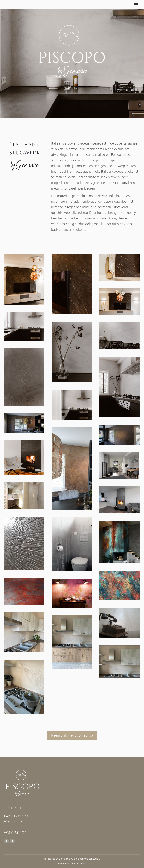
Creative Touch (78, 864)
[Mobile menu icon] (136, 5)
